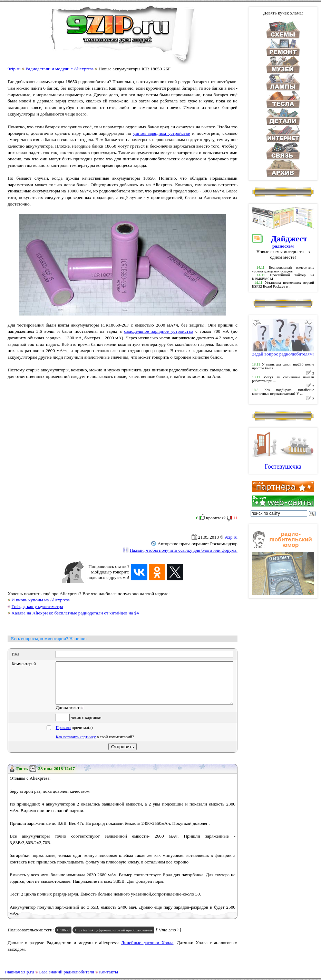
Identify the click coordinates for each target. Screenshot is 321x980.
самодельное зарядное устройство (159, 331)
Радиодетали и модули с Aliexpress (60, 69)
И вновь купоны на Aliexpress (40, 600)
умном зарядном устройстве (161, 133)
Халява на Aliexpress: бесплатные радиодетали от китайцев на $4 (75, 613)
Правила (63, 736)
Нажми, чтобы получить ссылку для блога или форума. (184, 550)
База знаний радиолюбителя (66, 972)
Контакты (109, 972)
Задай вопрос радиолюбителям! (283, 352)
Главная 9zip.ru (19, 972)
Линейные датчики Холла (147, 951)
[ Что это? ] (169, 938)
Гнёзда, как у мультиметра (37, 606)
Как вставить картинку (76, 745)
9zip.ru (14, 69)
